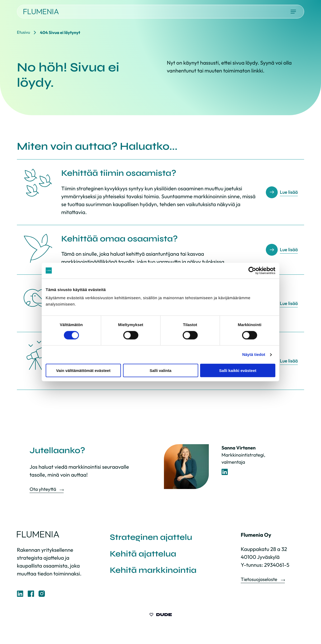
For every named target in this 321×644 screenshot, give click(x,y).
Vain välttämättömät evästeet (83, 371)
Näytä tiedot (254, 354)
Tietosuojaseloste (259, 579)
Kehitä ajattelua (144, 554)
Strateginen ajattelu (152, 537)
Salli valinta (161, 371)
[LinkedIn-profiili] (225, 472)
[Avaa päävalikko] (293, 12)
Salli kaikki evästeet (238, 371)
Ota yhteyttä (43, 489)
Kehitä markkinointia (154, 571)
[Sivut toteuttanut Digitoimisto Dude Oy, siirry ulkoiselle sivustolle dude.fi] (161, 615)
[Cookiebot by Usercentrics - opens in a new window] (252, 270)
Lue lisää (289, 192)
